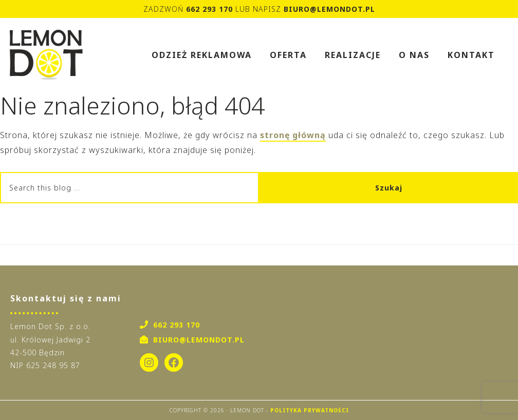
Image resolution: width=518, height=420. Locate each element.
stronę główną (293, 135)
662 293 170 (209, 9)
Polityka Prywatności (310, 410)
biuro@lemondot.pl (329, 9)
